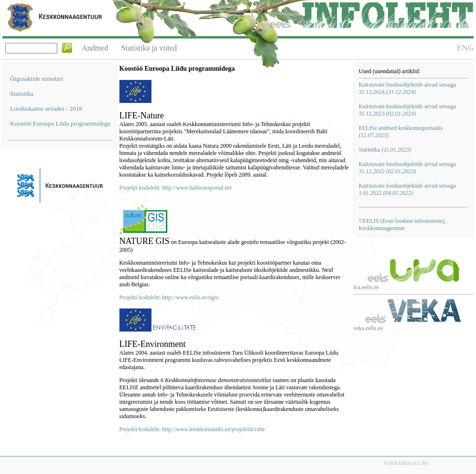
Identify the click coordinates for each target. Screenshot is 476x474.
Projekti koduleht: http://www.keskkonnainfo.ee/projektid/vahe (192, 429)
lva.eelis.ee (366, 287)
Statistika (22, 94)
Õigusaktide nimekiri (37, 79)
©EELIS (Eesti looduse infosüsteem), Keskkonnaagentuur (402, 224)
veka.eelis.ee (368, 328)
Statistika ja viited (149, 48)
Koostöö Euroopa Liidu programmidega (60, 123)
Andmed (95, 48)
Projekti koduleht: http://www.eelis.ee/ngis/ (169, 297)
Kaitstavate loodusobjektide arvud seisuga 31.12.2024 (407, 88)
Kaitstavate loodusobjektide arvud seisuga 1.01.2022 (407, 189)
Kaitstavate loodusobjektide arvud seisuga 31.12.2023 (407, 110)
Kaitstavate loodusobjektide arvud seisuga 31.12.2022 (407, 168)
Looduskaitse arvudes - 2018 (46, 109)
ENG (465, 48)
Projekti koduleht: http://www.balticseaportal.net (175, 188)
